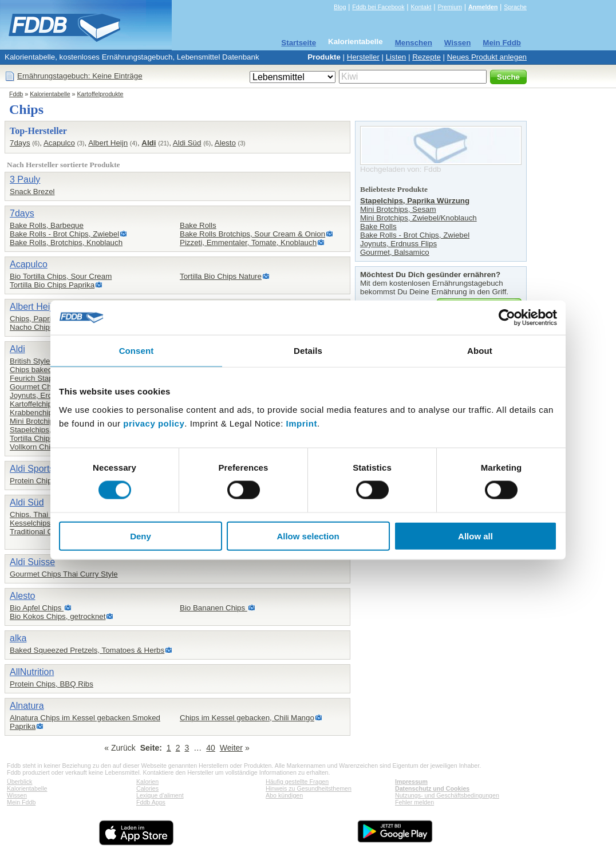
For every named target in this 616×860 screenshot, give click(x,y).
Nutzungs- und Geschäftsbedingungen (447, 795)
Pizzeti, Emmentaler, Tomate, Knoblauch (248, 242)
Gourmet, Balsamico (395, 252)
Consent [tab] (137, 351)
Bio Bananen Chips (214, 608)
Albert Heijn (108, 143)
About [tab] (480, 351)
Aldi (149, 143)
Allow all (475, 536)
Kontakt (421, 7)
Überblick (19, 782)
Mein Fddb (502, 43)
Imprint (302, 423)
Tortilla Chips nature (44, 438)
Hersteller (363, 57)
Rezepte (427, 57)
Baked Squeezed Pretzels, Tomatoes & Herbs (87, 650)
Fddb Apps (151, 802)
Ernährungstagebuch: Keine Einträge (80, 76)
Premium (450, 7)
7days (20, 143)
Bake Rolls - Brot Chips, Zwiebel (64, 234)
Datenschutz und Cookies (432, 788)
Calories (147, 788)
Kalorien (147, 782)
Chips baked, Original (46, 370)
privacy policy (154, 423)
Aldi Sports (32, 469)
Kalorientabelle (356, 42)
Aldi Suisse (32, 562)
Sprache (515, 7)
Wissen (458, 43)
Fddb (16, 94)
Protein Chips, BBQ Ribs (52, 684)
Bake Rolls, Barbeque (47, 225)
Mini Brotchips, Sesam (48, 421)
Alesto (225, 143)
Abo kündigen (284, 795)
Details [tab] (308, 351)
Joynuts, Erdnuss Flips (48, 395)
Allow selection (308, 536)
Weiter (231, 748)
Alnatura (27, 706)
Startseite (299, 43)
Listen (396, 57)
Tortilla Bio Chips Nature (221, 276)
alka (18, 638)
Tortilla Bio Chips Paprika (52, 285)
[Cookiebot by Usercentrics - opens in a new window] (507, 318)
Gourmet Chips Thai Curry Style (64, 574)
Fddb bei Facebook (378, 7)
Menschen (414, 43)
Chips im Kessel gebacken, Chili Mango (247, 718)
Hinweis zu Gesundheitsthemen (309, 788)
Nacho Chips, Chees (45, 327)
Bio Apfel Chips (37, 608)
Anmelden (483, 7)
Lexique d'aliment (160, 795)
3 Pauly (25, 180)
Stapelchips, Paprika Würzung (415, 201)
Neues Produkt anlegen (487, 57)
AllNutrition (32, 672)
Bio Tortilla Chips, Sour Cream (61, 276)
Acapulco (59, 143)
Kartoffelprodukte (100, 94)
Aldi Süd (187, 143)
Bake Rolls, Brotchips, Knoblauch (66, 242)
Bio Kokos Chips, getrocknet (58, 616)
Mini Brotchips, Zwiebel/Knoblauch (418, 218)
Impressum (411, 782)
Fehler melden (414, 802)
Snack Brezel (32, 192)
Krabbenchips (33, 413)
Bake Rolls (198, 225)
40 (211, 748)
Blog (340, 7)
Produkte (324, 57)
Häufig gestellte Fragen (297, 782)
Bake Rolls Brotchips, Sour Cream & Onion (252, 234)
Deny (141, 536)
